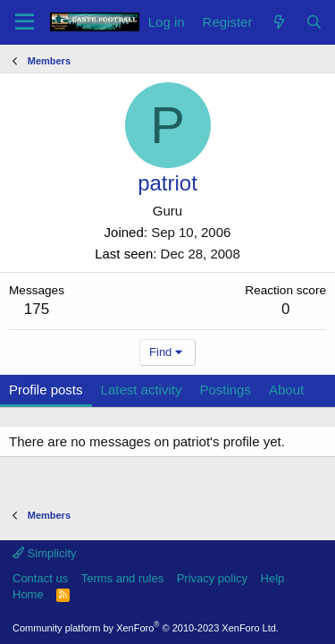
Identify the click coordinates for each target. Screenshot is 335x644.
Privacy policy (212, 578)
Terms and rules (122, 578)
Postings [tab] (225, 390)
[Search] (314, 22)
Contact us (40, 578)
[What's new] (278, 22)
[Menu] (25, 22)
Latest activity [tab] (142, 390)
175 (37, 309)
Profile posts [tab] (46, 390)
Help (273, 578)
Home (28, 594)
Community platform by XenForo (146, 628)
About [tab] (286, 390)
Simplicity (45, 553)
